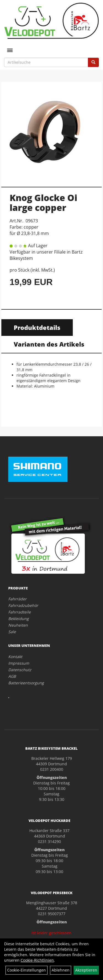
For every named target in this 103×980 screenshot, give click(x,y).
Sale (12, 632)
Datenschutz (20, 670)
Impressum (19, 663)
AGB (12, 676)
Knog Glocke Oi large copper (43, 202)
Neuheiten (18, 625)
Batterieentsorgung (26, 683)
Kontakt (15, 657)
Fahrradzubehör (23, 605)
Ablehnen (61, 970)
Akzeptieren (86, 970)
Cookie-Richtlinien (37, 960)
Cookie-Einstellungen (27, 970)
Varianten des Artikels (49, 344)
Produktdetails (37, 327)
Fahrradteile (20, 612)
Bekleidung (19, 619)
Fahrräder (17, 599)
